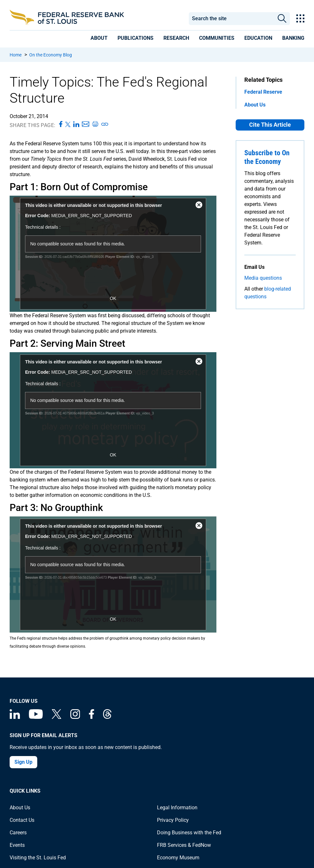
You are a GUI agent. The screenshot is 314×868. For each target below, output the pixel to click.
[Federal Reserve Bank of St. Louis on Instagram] (75, 717)
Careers (18, 833)
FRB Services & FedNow (184, 845)
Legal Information (177, 808)
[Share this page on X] (68, 124)
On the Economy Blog (51, 55)
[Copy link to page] (105, 124)
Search (282, 19)
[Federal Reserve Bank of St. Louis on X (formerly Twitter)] (57, 717)
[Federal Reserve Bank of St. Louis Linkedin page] (15, 717)
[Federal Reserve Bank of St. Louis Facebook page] (92, 717)
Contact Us (22, 820)
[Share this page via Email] (86, 124)
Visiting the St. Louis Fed (38, 858)
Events (17, 845)
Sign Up (23, 762)
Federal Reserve (263, 92)
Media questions (263, 278)
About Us (255, 105)
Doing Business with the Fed (189, 833)
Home (16, 55)
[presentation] (99, 38)
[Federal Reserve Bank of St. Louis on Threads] (107, 717)
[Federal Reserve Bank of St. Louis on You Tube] (36, 717)
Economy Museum (178, 858)
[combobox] (232, 19)
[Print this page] (95, 124)
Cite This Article (270, 125)
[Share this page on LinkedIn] (76, 124)
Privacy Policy (173, 820)
